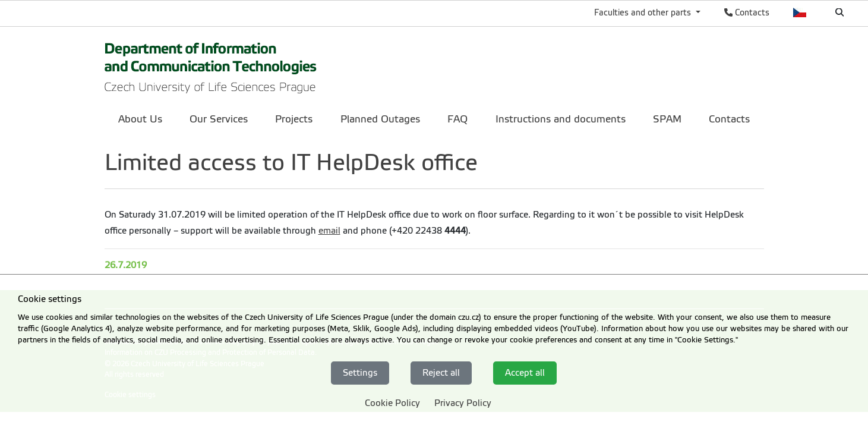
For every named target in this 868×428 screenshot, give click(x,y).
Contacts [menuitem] (729, 119)
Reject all (441, 373)
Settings (360, 373)
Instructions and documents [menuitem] (561, 119)
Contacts (747, 12)
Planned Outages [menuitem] (380, 119)
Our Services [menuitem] (219, 119)
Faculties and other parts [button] (644, 12)
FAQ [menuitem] (457, 119)
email (329, 231)
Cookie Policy (392, 403)
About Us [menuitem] (140, 119)
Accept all (525, 373)
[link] (211, 64)
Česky (800, 12)
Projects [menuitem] (294, 119)
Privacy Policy (463, 403)
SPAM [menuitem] (667, 119)
